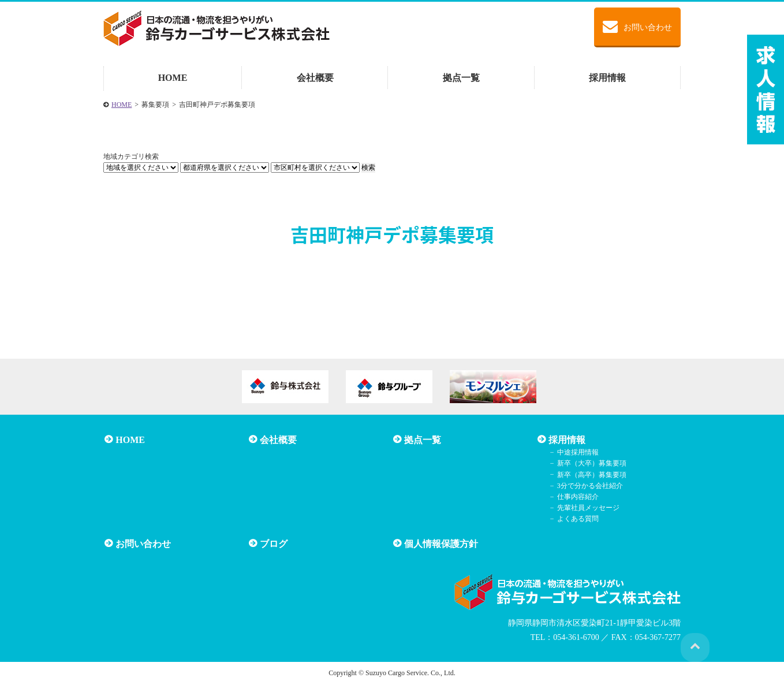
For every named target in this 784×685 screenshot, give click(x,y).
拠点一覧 (461, 78)
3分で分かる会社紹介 (588, 486)
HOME (173, 78)
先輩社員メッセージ (586, 508)
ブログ (272, 543)
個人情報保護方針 (440, 543)
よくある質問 (576, 519)
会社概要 (315, 78)
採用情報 (607, 78)
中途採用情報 (576, 452)
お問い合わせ (637, 27)
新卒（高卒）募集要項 (589, 474)
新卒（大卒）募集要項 (589, 463)
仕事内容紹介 (576, 497)
